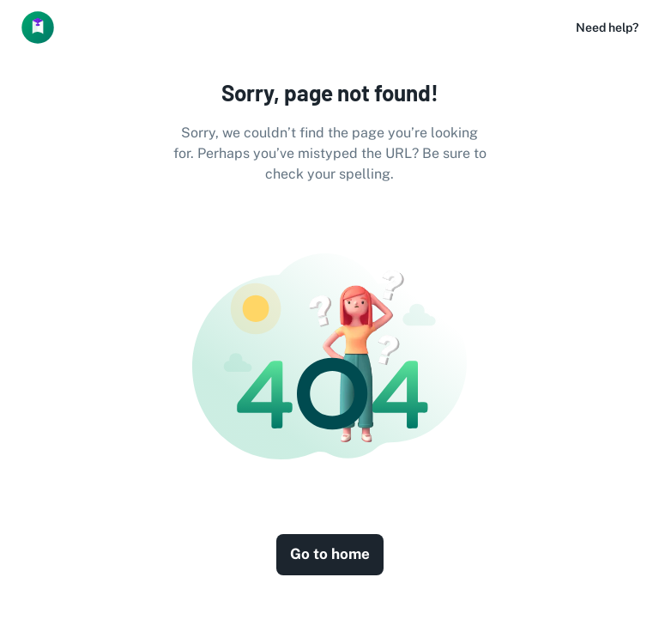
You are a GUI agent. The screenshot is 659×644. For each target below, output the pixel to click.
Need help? (607, 27)
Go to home (330, 554)
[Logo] (38, 27)
